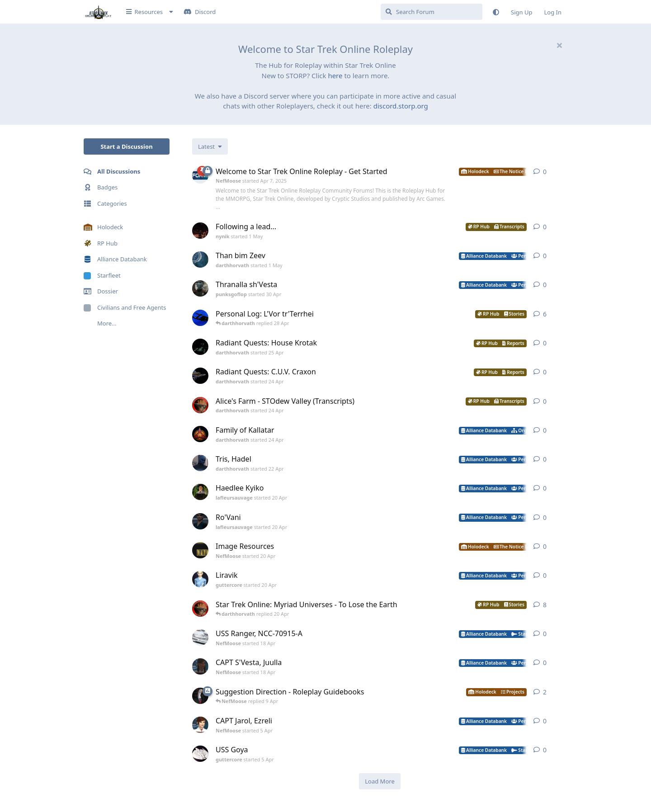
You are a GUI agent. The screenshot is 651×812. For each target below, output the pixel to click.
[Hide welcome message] (559, 45)
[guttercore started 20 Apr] (200, 579)
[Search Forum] (432, 12)
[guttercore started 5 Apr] (200, 754)
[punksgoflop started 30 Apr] (200, 288)
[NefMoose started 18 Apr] (200, 637)
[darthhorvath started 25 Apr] (200, 347)
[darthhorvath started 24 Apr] (200, 376)
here (335, 76)
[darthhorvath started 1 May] (200, 260)
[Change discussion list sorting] (210, 146)
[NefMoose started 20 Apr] (200, 550)
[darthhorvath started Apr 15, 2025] (200, 318)
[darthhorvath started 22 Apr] (200, 463)
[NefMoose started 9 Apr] (200, 696)
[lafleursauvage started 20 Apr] (200, 492)
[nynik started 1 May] (200, 231)
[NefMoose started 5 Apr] (200, 725)
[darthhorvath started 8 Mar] (200, 609)
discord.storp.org (401, 106)
